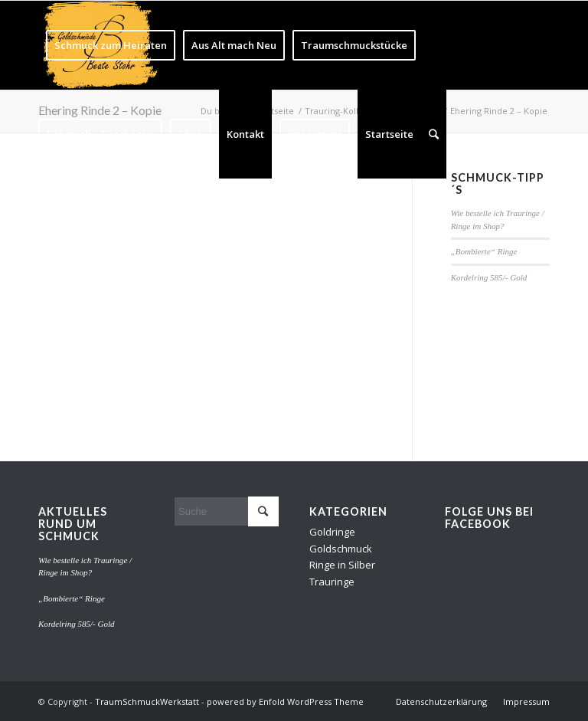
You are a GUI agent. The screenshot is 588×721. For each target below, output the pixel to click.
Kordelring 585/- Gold (489, 277)
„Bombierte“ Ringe (484, 251)
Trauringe (332, 582)
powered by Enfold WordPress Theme (285, 701)
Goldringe (332, 532)
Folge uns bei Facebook (489, 518)
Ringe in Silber (342, 565)
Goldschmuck (341, 549)
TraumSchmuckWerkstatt (147, 701)
